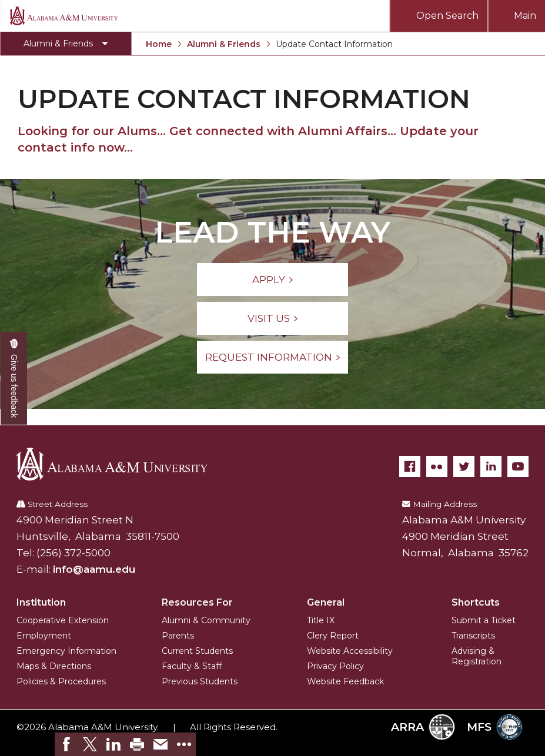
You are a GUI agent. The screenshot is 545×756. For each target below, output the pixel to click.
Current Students (197, 651)
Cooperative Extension (63, 620)
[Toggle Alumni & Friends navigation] (66, 43)
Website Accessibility (350, 651)
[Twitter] (464, 466)
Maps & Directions (54, 666)
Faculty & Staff (192, 666)
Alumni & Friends (224, 44)
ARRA (423, 727)
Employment (44, 636)
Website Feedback (345, 681)
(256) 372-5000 (73, 553)
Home (159, 44)
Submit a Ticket (484, 620)
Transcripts (473, 636)
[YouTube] (518, 466)
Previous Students (200, 681)
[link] (66, 744)
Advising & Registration (477, 656)
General (326, 602)
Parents (178, 636)
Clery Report (333, 636)
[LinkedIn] (491, 466)
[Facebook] (410, 466)
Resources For (197, 602)
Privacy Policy (335, 666)
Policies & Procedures (61, 681)
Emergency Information (66, 651)
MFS (495, 727)
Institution (41, 602)
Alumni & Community (206, 620)
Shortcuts (476, 602)
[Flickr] (437, 466)
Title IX (321, 620)
